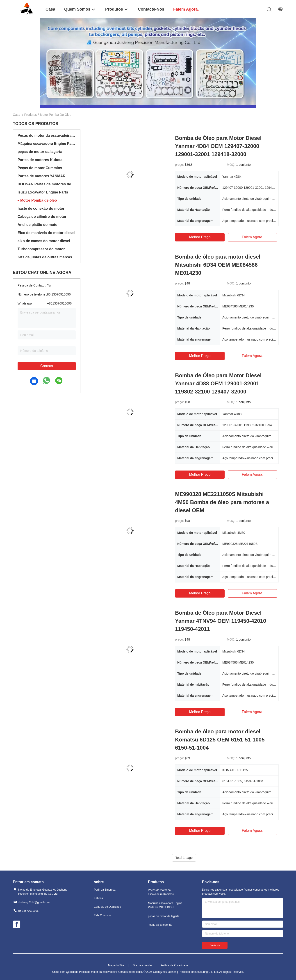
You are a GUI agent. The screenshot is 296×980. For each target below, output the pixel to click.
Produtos (30, 115)
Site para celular (142, 965)
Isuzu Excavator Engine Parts (43, 192)
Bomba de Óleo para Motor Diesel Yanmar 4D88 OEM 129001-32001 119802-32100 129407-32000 (218, 383)
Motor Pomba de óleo (39, 200)
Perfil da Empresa (105, 890)
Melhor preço (200, 237)
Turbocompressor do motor (41, 249)
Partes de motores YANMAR (42, 176)
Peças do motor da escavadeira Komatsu (47, 135)
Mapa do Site (116, 965)
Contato (47, 366)
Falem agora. (252, 237)
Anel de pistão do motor (38, 225)
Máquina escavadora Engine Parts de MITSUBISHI (47, 144)
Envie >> (215, 945)
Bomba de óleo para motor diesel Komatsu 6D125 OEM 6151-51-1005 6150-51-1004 (220, 740)
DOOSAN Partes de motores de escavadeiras (47, 184)
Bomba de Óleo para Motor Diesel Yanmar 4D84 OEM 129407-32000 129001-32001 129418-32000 (218, 146)
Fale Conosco (102, 915)
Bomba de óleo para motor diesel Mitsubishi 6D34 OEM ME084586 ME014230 (218, 265)
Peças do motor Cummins (40, 168)
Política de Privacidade (174, 965)
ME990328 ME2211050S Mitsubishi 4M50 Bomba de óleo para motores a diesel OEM (222, 502)
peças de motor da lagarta (40, 152)
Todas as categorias (160, 925)
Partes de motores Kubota (40, 160)
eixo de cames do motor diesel (44, 241)
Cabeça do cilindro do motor (42, 217)
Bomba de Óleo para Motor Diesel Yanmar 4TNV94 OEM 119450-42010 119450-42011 (221, 621)
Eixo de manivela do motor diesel (46, 233)
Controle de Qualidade (107, 907)
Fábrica (98, 898)
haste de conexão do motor (41, 208)
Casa (17, 115)
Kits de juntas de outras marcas (45, 257)
